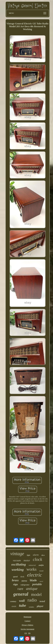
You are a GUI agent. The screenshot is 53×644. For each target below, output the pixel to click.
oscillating (19, 564)
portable (37, 584)
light (28, 555)
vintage (17, 554)
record (41, 571)
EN (26, 633)
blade (33, 580)
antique (32, 589)
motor (27, 560)
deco (43, 555)
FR (29, 633)
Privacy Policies (27, 625)
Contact (27, 621)
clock (38, 559)
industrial (32, 565)
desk (22, 577)
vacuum (17, 560)
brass (15, 580)
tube (22, 605)
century (13, 601)
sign (15, 584)
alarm (36, 555)
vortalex (31, 607)
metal (41, 581)
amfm (41, 565)
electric (35, 575)
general (21, 594)
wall (22, 601)
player (40, 606)
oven (14, 606)
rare (20, 589)
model (36, 594)
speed (15, 577)
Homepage (27, 617)
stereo (24, 581)
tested (42, 601)
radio (32, 600)
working (18, 570)
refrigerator (25, 585)
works (31, 569)
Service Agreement (27, 629)
